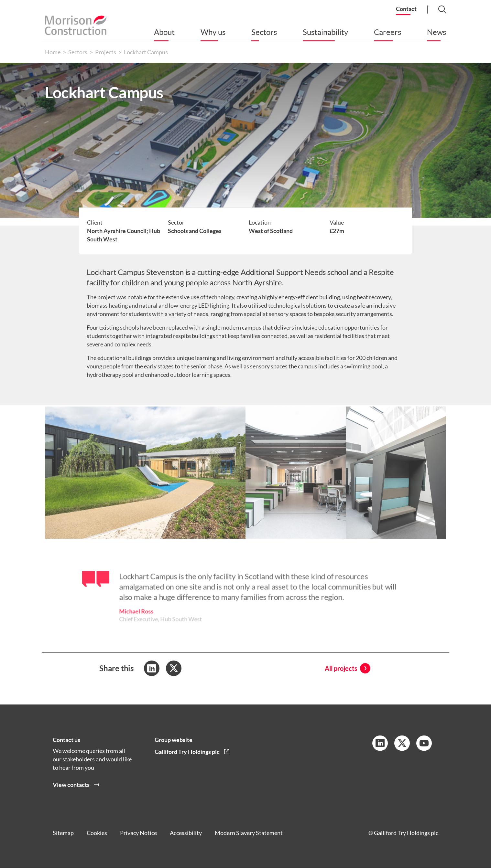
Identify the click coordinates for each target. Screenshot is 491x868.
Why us (213, 32)
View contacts (71, 785)
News (436, 32)
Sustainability (325, 32)
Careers (387, 32)
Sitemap (63, 833)
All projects (341, 668)
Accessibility (186, 833)
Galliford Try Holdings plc (187, 752)
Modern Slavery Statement (249, 833)
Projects (106, 52)
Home (53, 52)
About (164, 32)
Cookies (97, 833)
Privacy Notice (138, 833)
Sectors (264, 32)
